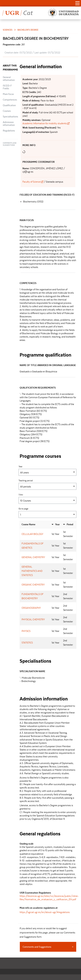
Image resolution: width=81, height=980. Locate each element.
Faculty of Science (33, 182)
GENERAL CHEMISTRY (33, 557)
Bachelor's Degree (28, 30)
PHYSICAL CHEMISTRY (33, 619)
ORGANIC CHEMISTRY (33, 585)
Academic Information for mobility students (46, 123)
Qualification (9, 105)
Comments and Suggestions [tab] (37, 947)
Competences (10, 100)
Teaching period (47, 485)
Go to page (47, 513)
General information (9, 79)
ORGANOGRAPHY (31, 608)
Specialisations (10, 117)
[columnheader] (35, 525)
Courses (7, 111)
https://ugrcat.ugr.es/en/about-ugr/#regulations (45, 912)
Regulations (9, 131)
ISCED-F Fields (7, 87)
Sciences (8, 30)
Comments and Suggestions (10, 144)
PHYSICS (26, 631)
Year (47, 470)
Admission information (9, 124)
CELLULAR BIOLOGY (32, 534)
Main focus (8, 94)
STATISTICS (27, 643)
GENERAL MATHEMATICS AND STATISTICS (32, 571)
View (47, 499)
